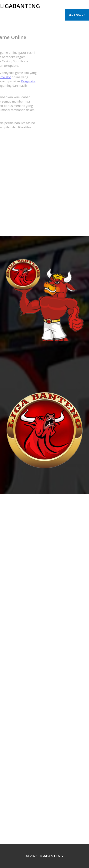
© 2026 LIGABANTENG (44, 856)
